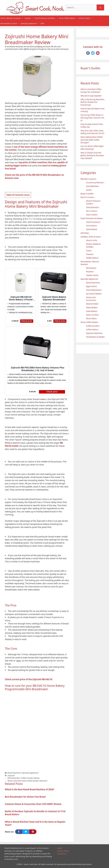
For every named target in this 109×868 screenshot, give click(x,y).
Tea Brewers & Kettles (95, 337)
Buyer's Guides (87, 194)
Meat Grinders (92, 304)
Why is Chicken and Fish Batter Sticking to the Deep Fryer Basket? (92, 155)
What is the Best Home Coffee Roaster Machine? (27, 781)
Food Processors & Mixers (46, 18)
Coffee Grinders (93, 326)
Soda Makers (92, 311)
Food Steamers (92, 207)
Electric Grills (92, 240)
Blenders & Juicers (15, 18)
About (60, 848)
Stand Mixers (92, 229)
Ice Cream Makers (94, 294)
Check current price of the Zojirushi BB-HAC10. (29, 679)
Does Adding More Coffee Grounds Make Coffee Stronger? (92, 140)
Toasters (90, 254)
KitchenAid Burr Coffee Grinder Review (24, 778)
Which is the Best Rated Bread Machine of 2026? (30, 789)
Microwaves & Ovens (10, 23)
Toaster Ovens (92, 275)
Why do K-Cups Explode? (91, 96)
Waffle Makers (92, 258)
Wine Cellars (91, 318)
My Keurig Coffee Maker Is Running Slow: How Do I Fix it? (92, 118)
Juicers (89, 190)
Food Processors (93, 222)
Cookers (29, 18)
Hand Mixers (91, 226)
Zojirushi (11, 775)
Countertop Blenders (95, 182)
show (27, 195)
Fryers (89, 250)
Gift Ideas (85, 233)
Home (3, 18)
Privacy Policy (63, 851)
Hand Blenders (92, 186)
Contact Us (62, 854)
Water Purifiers (92, 315)
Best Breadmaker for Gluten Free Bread (25, 797)
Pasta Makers (92, 307)
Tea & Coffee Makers (69, 18)
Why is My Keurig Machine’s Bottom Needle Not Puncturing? (92, 102)
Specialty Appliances (30, 23)
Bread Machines (14, 773)
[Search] (100, 7)
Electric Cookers (87, 197)
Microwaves (91, 268)
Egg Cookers (91, 286)
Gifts (42, 23)
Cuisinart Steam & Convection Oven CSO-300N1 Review (33, 804)
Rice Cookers (92, 211)
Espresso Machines (94, 333)
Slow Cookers (92, 215)
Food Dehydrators (94, 290)
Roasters (90, 272)
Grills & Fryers (86, 18)
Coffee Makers (92, 329)
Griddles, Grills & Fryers (91, 237)
